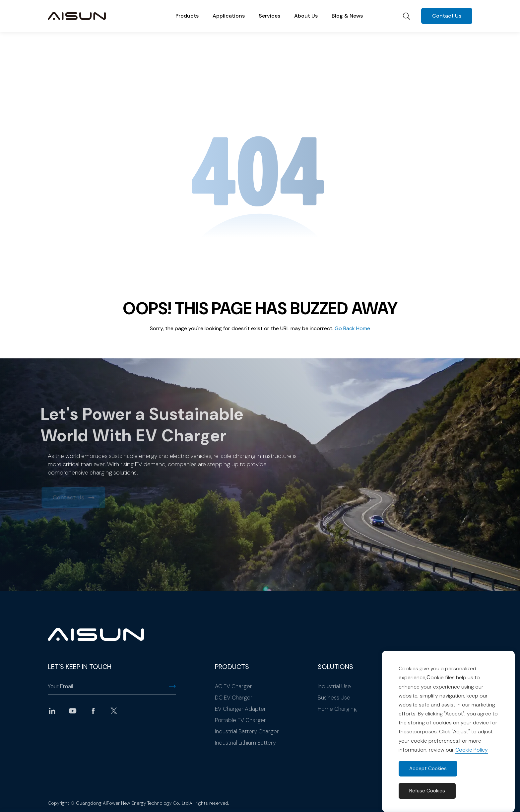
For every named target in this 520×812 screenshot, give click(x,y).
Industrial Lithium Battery (245, 743)
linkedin (52, 711)
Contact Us (447, 16)
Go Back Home (352, 328)
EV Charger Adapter (240, 709)
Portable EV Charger (240, 720)
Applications (229, 16)
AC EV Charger (233, 686)
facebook (93, 711)
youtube (73, 711)
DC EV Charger (234, 698)
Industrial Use (334, 686)
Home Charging (337, 709)
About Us (306, 16)
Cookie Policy (472, 750)
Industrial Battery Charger (247, 731)
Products (187, 16)
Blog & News (347, 16)
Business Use (334, 698)
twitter (114, 711)
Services (269, 16)
